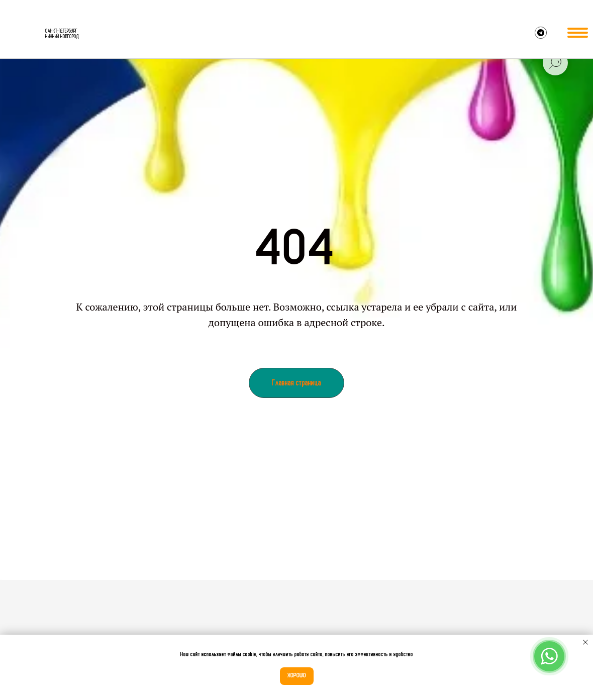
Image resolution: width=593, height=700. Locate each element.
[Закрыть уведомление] (585, 642)
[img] (23, 34)
